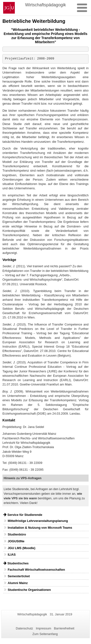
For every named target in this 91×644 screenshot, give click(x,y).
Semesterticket (19, 576)
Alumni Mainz (18, 583)
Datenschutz (24, 628)
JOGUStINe (16, 541)
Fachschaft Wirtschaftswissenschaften (36, 570)
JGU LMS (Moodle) (22, 548)
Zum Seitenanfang (45, 634)
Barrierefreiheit (64, 628)
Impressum (44, 628)
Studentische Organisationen (29, 590)
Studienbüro (17, 534)
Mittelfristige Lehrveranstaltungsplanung (38, 521)
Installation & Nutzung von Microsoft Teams (40, 528)
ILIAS (12, 555)
